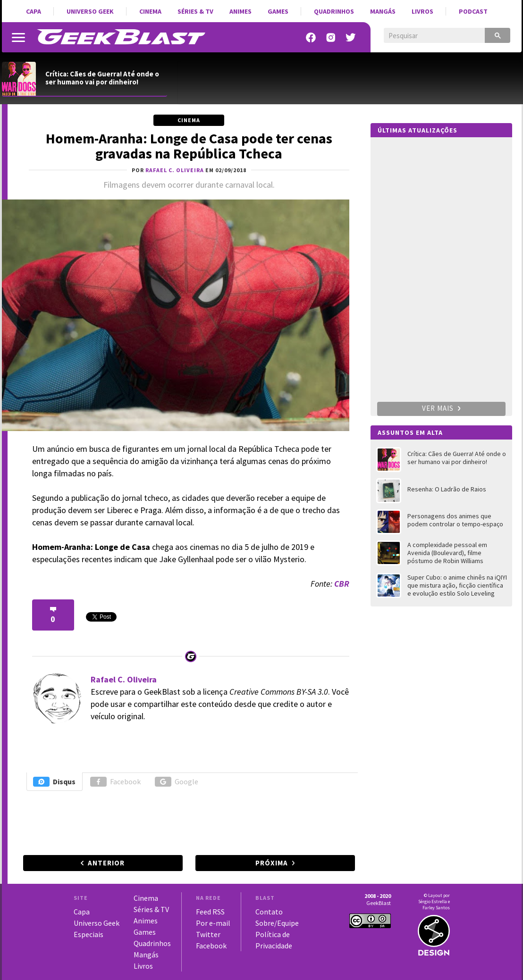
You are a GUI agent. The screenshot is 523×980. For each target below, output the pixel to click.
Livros (422, 11)
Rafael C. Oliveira (124, 679)
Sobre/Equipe (277, 923)
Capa (34, 11)
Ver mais (441, 408)
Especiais (89, 934)
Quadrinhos (334, 11)
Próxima (272, 863)
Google (177, 782)
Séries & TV (195, 11)
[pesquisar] (427, 36)
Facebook (115, 782)
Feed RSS (210, 912)
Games (278, 11)
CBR (342, 584)
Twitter (208, 934)
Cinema (150, 11)
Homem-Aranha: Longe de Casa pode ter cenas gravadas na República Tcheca (189, 146)
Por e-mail (213, 923)
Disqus (54, 782)
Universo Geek (90, 11)
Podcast (473, 11)
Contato (269, 912)
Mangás (383, 11)
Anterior (106, 863)
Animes (240, 11)
